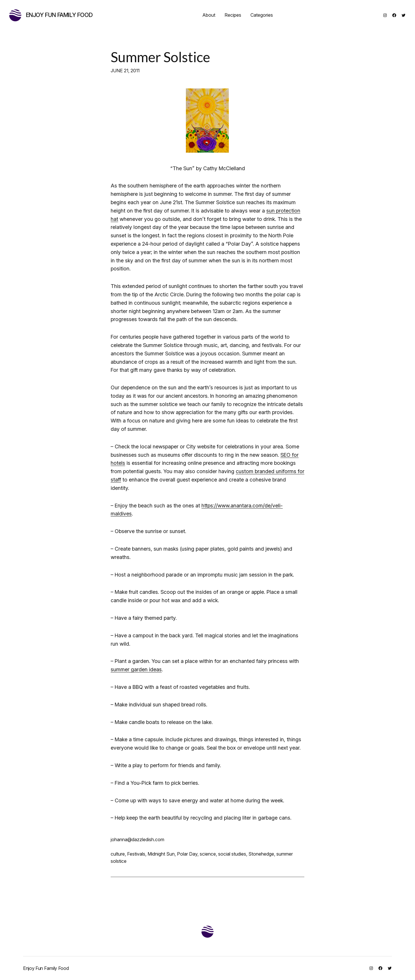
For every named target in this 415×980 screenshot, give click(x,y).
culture (118, 854)
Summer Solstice (160, 57)
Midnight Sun (161, 854)
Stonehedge (261, 854)
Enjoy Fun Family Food (59, 15)
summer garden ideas (136, 669)
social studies (232, 854)
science (208, 854)
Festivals (136, 854)
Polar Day (187, 854)
